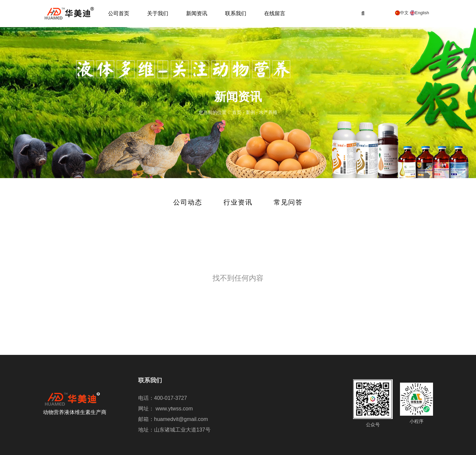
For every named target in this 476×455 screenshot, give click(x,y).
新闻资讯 (197, 13)
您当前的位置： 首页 (221, 113)
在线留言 (275, 13)
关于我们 (158, 13)
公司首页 (119, 13)
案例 (250, 113)
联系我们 (236, 13)
